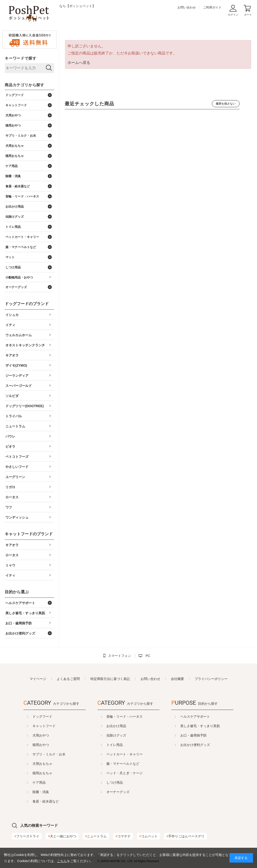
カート (248, 15)
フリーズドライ (27, 836)
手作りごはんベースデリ (185, 836)
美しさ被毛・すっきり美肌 (212, 726)
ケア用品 (27, 782)
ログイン (233, 15)
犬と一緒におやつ (62, 836)
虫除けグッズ (116, 735)
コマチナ (123, 836)
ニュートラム (96, 836)
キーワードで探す (20, 58)
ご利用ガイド (212, 7)
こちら (62, 861)
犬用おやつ (29, 735)
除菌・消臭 (29, 792)
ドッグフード (31, 717)
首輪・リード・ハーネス (124, 717)
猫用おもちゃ (31, 773)
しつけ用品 (115, 782)
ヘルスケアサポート (207, 717)
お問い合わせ (187, 7)
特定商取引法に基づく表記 (110, 679)
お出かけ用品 (116, 726)
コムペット (149, 836)
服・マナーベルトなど (123, 764)
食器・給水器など (34, 801)
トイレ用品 (115, 745)
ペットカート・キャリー (124, 754)
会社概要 (177, 679)
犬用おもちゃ (31, 764)
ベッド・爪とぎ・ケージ (124, 773)
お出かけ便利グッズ (207, 745)
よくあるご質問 (68, 679)
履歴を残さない (226, 104)
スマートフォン (120, 656)
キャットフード (32, 726)
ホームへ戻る (79, 63)
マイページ (38, 679)
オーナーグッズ (118, 792)
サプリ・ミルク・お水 (37, 754)
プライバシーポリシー (211, 679)
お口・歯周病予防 (205, 735)
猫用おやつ (29, 745)
